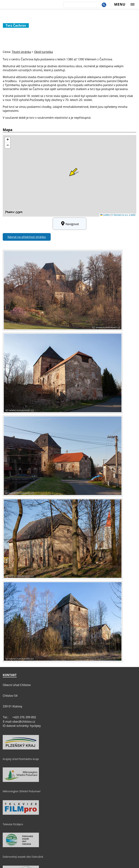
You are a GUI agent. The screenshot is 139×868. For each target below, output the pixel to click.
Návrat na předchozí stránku (27, 237)
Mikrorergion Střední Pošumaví (22, 791)
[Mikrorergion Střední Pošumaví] (21, 781)
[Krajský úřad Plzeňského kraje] (21, 749)
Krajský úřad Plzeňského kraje (21, 759)
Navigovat (69, 224)
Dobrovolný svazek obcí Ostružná (23, 857)
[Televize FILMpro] (21, 814)
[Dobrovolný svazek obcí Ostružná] (21, 846)
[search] (82, 5)
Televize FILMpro (13, 824)
